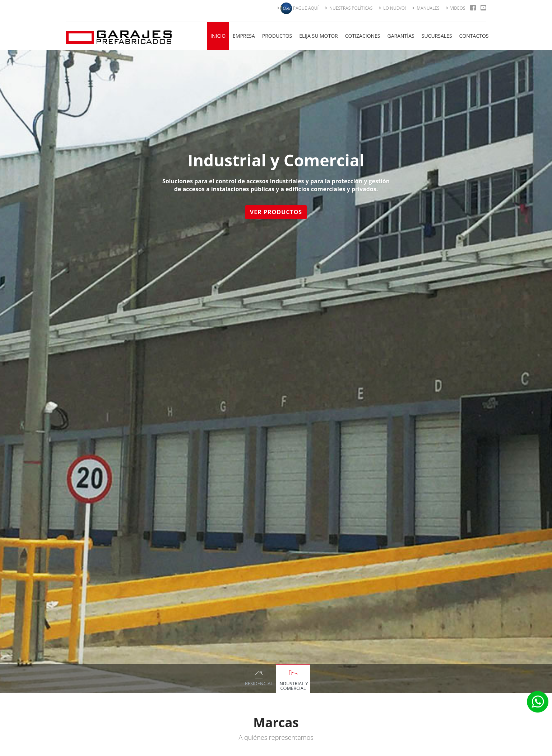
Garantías (401, 36)
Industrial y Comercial (293, 686)
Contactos (474, 36)
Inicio (218, 36)
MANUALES (426, 8)
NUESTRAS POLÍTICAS (349, 8)
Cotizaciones (363, 36)
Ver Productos (277, 212)
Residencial (259, 683)
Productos (277, 36)
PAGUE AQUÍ (298, 8)
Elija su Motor (319, 36)
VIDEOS (456, 8)
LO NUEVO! (392, 8)
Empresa (244, 36)
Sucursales (437, 36)
